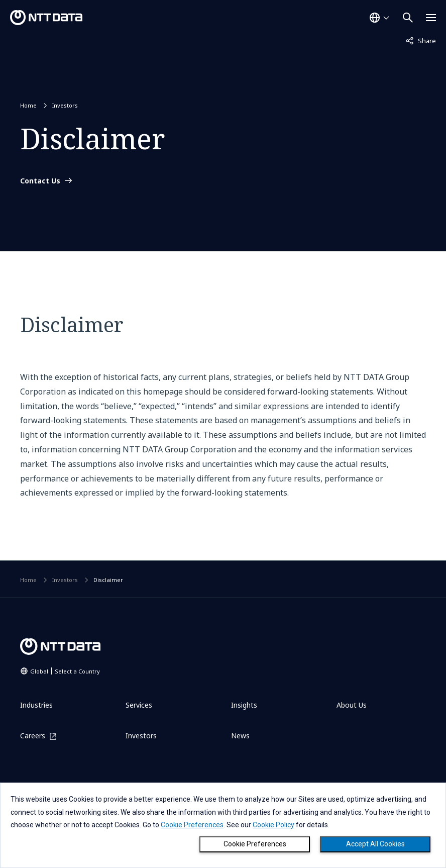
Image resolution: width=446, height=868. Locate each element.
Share (421, 40)
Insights (244, 705)
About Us (352, 705)
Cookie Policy (273, 825)
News (240, 736)
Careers (33, 736)
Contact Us (40, 181)
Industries (36, 705)
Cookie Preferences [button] (192, 825)
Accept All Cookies (375, 844)
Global (65, 671)
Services (139, 705)
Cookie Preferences (255, 844)
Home (28, 105)
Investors (65, 105)
